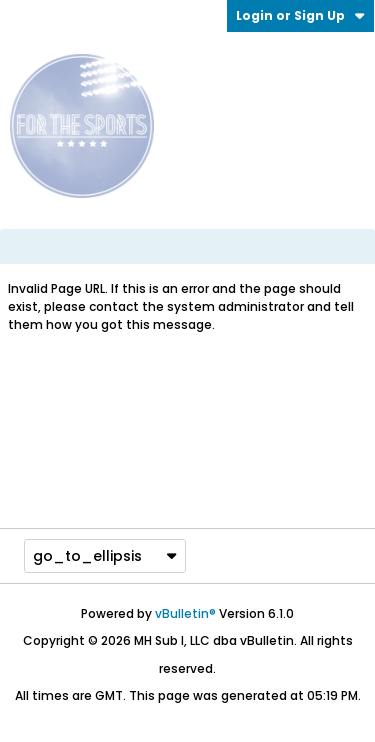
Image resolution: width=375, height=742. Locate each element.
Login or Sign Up (300, 15)
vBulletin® (185, 613)
